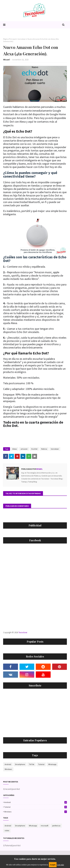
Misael (6, 60)
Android (8, 764)
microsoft (45, 826)
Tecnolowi (23, 632)
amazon (24, 449)
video (7, 830)
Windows (8, 769)
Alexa (15, 449)
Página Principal (10, 39)
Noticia (44, 449)
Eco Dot (34, 449)
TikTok (32, 764)
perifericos (56, 826)
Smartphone (20, 764)
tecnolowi (22, 39)
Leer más (60, 865)
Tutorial (41, 764)
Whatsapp (52, 764)
